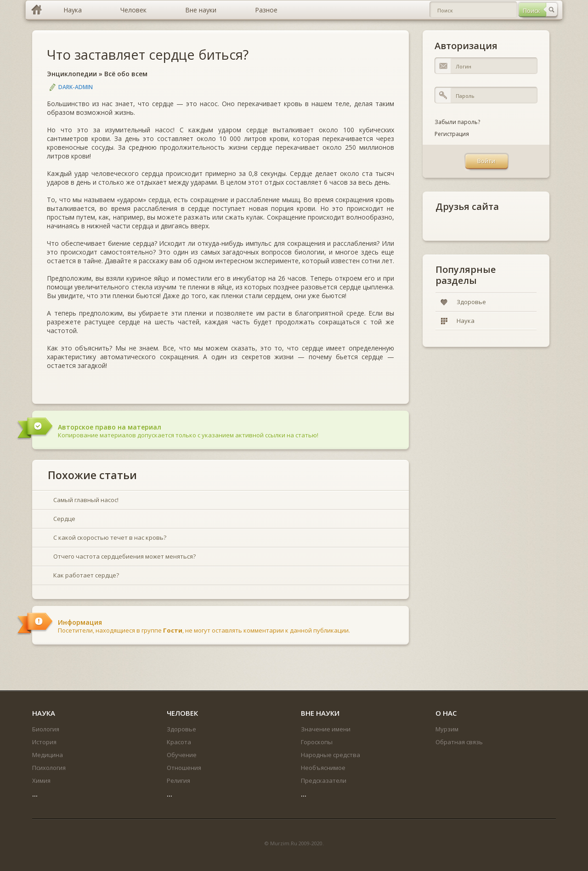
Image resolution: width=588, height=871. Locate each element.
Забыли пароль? (457, 122)
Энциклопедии (72, 74)
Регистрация (452, 134)
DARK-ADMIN (76, 87)
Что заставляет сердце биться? (148, 54)
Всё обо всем (126, 74)
